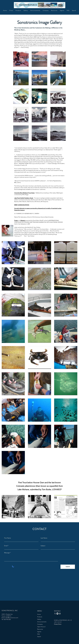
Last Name (44, 538)
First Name (8, 538)
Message (7, 553)
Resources (40, 629)
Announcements (42, 622)
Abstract (23, 220)
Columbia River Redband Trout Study (24, 193)
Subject (43, 546)
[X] (55, 614)
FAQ (38, 634)
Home (39, 614)
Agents (39, 632)
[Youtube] (57, 614)
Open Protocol (41, 627)
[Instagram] (60, 614)
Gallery (39, 619)
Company (40, 624)
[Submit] (68, 567)
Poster (16, 220)
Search (39, 637)
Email (6, 546)
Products (40, 617)
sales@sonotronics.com (12, 618)
